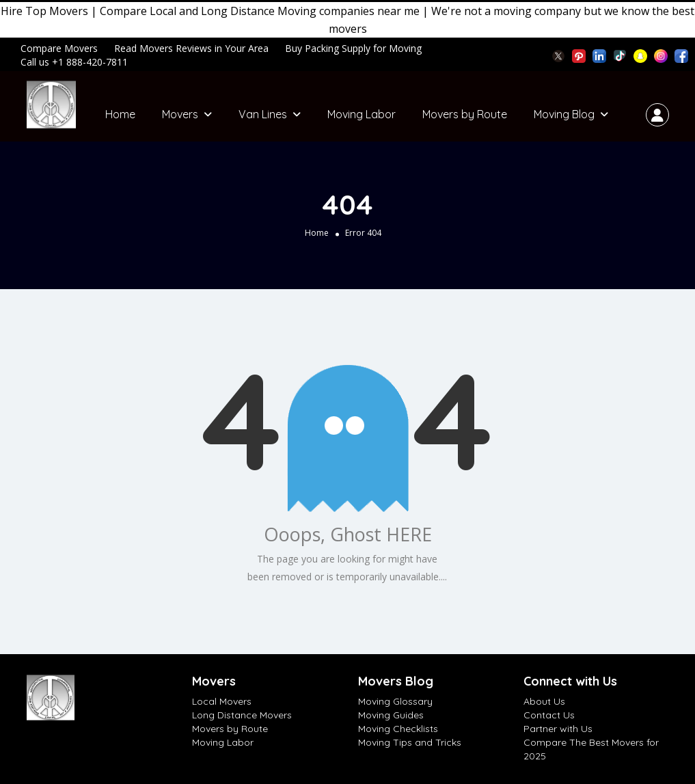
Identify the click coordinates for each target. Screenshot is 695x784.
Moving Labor (362, 114)
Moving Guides (391, 715)
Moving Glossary (395, 701)
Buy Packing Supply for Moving (353, 48)
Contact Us (549, 715)
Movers (180, 114)
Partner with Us (558, 729)
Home (120, 114)
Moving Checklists (398, 729)
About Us (544, 701)
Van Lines (263, 114)
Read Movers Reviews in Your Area (191, 48)
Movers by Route (465, 114)
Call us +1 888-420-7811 (74, 62)
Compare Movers (59, 48)
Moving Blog (564, 114)
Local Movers (222, 701)
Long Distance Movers (242, 715)
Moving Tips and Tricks (410, 742)
